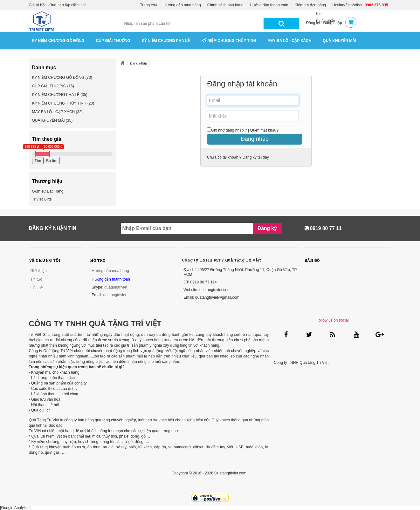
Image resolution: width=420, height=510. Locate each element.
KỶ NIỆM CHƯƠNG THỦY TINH (229, 41)
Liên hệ (37, 288)
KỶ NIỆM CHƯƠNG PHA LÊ (166, 41)
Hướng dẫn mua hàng (182, 5)
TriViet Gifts (42, 199)
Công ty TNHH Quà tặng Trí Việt (301, 363)
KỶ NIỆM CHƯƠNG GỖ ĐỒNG (58, 41)
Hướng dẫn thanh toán (269, 5)
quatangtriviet (116, 287)
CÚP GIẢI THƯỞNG (113, 41)
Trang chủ (148, 5)
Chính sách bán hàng (225, 5)
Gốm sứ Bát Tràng (48, 191)
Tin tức (36, 279)
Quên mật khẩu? (264, 130)
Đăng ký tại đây (255, 157)
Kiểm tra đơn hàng (310, 5)
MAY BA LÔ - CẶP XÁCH (289, 41)
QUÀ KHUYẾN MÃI (339, 41)
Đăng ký (313, 23)
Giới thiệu (39, 271)
